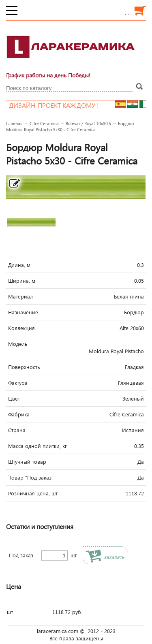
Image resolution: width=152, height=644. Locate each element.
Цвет (14, 399)
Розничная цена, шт (33, 493)
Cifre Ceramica (44, 123)
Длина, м (19, 265)
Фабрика (19, 414)
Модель (18, 344)
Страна (17, 430)
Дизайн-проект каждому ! (62, 105)
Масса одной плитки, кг (37, 446)
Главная (14, 123)
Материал (20, 296)
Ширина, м (22, 281)
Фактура (18, 383)
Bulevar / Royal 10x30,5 (88, 123)
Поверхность (24, 367)
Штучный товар (27, 462)
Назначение (23, 312)
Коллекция (21, 328)
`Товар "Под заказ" (31, 478)
